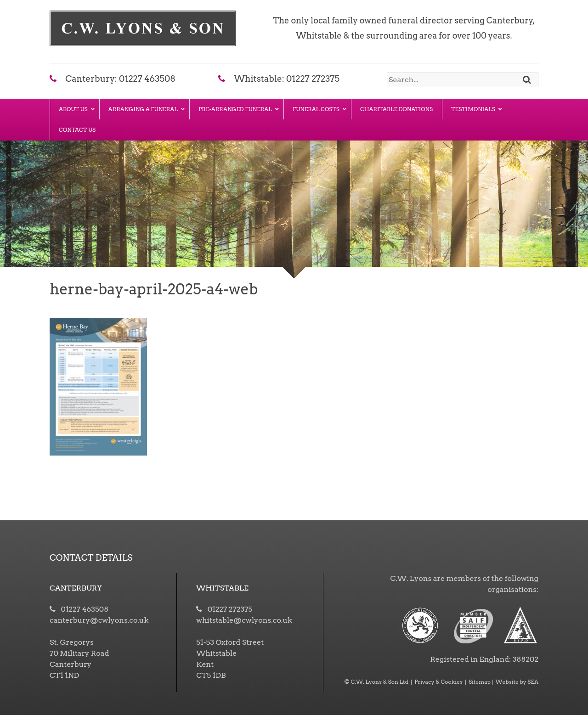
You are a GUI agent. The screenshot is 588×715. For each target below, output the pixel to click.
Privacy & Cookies (438, 682)
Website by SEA (517, 682)
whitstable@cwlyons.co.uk (244, 620)
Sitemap (480, 682)
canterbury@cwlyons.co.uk (99, 620)
